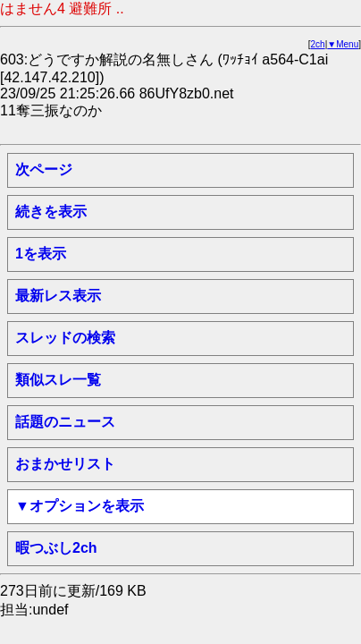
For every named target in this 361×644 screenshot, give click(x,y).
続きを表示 (51, 212)
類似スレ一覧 (58, 380)
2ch (318, 44)
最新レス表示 (58, 296)
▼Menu (343, 44)
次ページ (44, 169)
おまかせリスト (65, 464)
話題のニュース (65, 422)
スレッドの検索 (65, 338)
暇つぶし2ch (56, 548)
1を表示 (41, 254)
